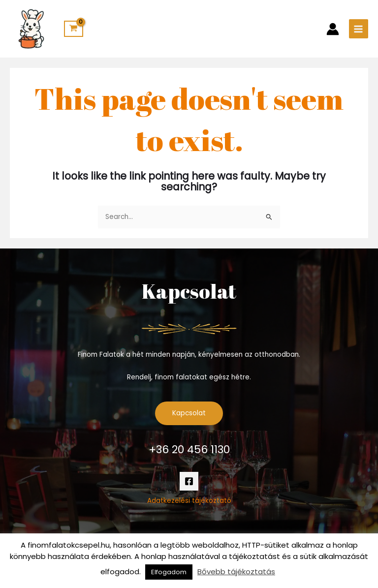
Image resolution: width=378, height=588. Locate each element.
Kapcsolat (189, 413)
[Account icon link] (333, 29)
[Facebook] (189, 481)
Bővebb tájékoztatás (236, 572)
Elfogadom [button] (169, 572)
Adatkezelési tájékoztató (189, 501)
